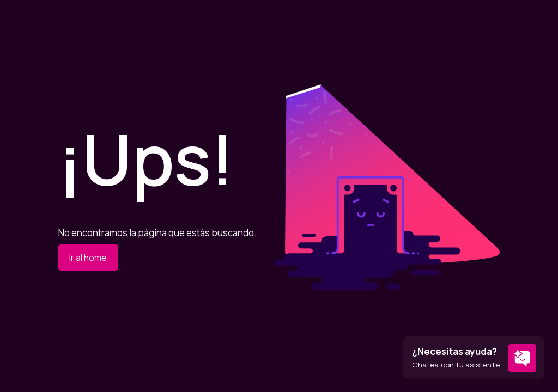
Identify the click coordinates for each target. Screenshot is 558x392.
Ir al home (88, 258)
